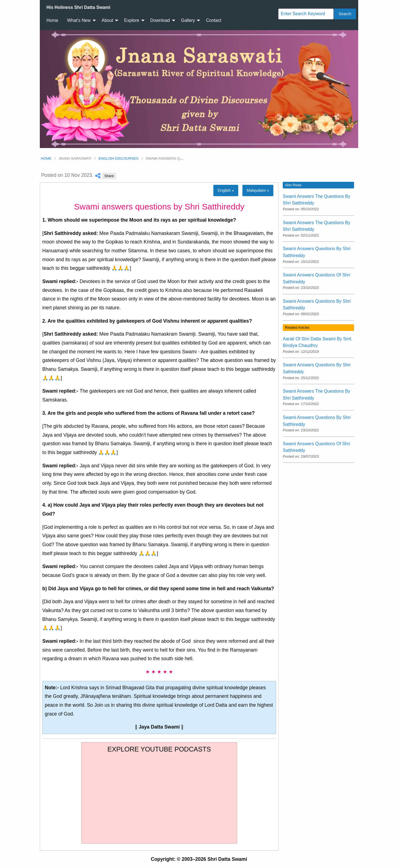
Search (345, 14)
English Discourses (119, 158)
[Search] (306, 14)
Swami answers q (165, 158)
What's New (79, 20)
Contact (214, 20)
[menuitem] (78, 7)
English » (226, 190)
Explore (132, 20)
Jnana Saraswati (75, 158)
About (108, 20)
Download (160, 20)
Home (52, 20)
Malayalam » (258, 190)
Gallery (188, 20)
